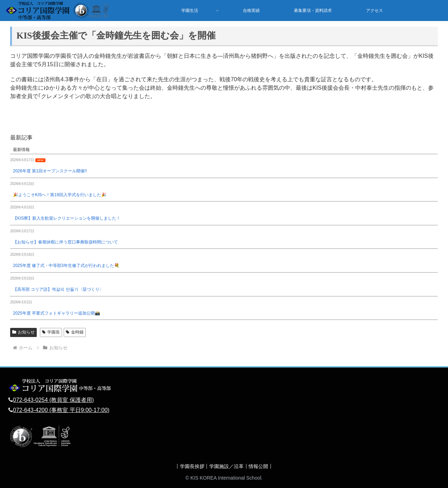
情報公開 (261, 466)
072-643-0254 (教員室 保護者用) (53, 400)
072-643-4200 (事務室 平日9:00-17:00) (61, 410)
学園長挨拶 (190, 466)
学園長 (51, 332)
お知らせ (23, 332)
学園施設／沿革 (226, 466)
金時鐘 (75, 332)
